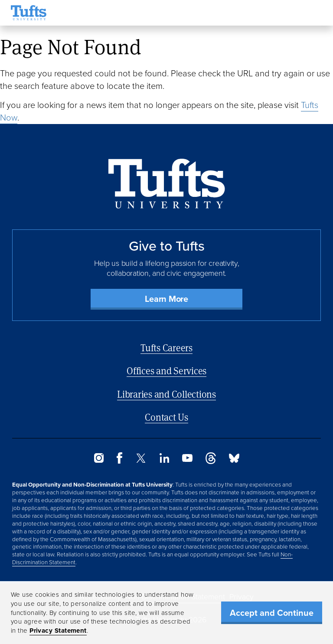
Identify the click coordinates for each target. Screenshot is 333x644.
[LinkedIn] (164, 460)
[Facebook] (119, 461)
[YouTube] (187, 459)
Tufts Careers (166, 348)
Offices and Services (166, 371)
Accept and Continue (272, 613)
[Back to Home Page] (167, 184)
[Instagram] (99, 460)
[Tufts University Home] (29, 13)
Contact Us (166, 417)
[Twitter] (141, 460)
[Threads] (211, 462)
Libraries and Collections (166, 394)
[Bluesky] (234, 460)
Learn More (166, 299)
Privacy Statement (58, 631)
